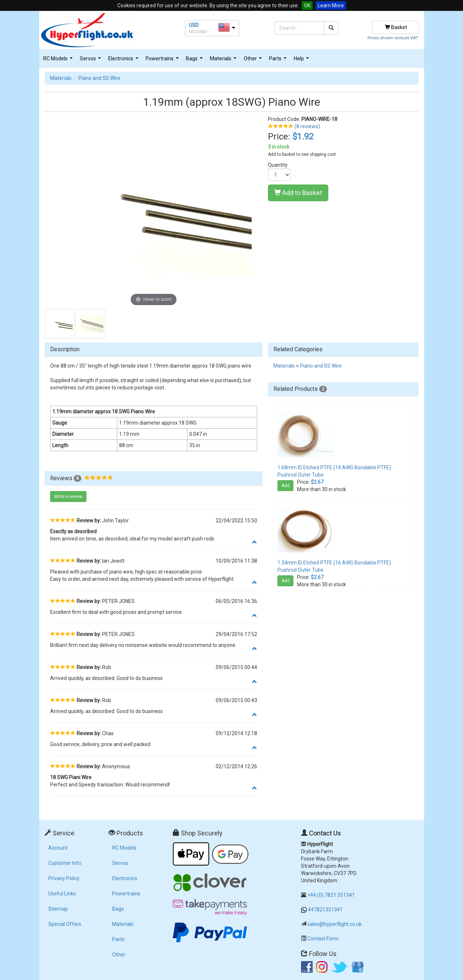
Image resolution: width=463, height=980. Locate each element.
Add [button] (285, 486)
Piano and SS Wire (99, 78)
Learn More (331, 5)
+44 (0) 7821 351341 (331, 895)
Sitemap (58, 909)
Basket (396, 27)
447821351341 (325, 910)
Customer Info (65, 863)
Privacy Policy (64, 878)
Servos (91, 60)
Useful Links (62, 894)
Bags (195, 60)
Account (58, 848)
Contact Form (323, 939)
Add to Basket (298, 193)
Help (302, 60)
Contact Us (325, 833)
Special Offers (65, 924)
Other (254, 60)
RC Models (59, 60)
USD (194, 25)
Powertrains (163, 60)
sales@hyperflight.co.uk (334, 924)
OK (307, 5)
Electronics (124, 60)
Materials (224, 60)
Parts (279, 60)
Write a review (68, 497)
